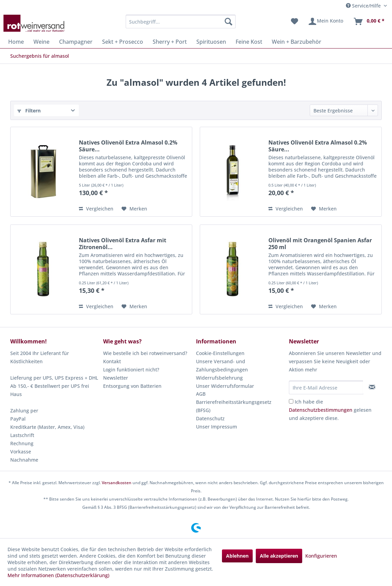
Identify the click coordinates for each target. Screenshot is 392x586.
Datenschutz (210, 418)
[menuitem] (180, 22)
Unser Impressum (216, 427)
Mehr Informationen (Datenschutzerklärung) (58, 575)
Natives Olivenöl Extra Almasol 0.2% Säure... (128, 146)
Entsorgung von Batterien (132, 386)
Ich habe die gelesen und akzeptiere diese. (330, 410)
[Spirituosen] (211, 42)
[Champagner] (76, 42)
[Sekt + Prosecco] (123, 42)
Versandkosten (117, 483)
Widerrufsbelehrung (219, 378)
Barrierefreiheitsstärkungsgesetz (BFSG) (234, 406)
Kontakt (112, 361)
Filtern (29, 111)
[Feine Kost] (249, 42)
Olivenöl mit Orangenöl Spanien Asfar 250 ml (320, 244)
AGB (201, 394)
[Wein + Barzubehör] (297, 42)
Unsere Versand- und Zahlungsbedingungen (222, 365)
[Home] (16, 42)
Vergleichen (96, 209)
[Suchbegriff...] (180, 22)
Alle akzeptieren (279, 556)
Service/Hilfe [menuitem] (364, 6)
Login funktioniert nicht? (131, 370)
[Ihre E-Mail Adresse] (326, 387)
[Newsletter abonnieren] (372, 387)
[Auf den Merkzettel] (134, 209)
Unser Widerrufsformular (225, 386)
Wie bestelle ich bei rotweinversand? (145, 353)
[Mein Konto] (326, 22)
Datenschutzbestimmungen (321, 410)
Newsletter (116, 378)
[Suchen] (228, 22)
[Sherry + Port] (170, 42)
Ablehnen (237, 556)
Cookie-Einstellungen (220, 353)
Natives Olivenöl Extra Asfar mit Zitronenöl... (123, 244)
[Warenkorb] (369, 22)
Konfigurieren (321, 556)
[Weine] (41, 42)
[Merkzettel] (295, 22)
